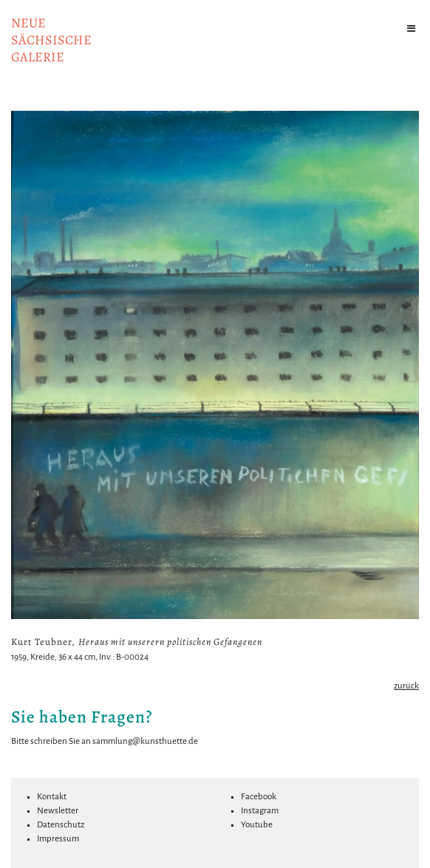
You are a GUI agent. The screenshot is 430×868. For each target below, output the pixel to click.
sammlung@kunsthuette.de (145, 741)
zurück (406, 686)
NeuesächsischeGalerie (51, 40)
